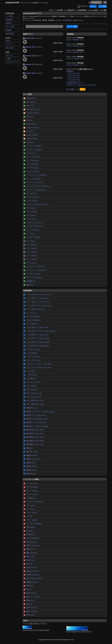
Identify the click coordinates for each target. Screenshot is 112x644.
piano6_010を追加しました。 (76, 65)
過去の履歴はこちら (73, 89)
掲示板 (8, 41)
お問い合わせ (10, 48)
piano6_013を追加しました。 (76, 46)
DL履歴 (8, 59)
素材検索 (9, 30)
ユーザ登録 (103, 6)
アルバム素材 (10, 27)
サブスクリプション (12, 62)
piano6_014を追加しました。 (76, 40)
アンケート (9, 44)
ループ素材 (9, 16)
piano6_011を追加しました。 (76, 59)
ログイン (93, 6)
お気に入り (9, 55)
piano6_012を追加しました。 (76, 52)
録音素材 (9, 23)
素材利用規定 (10, 34)
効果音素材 (9, 20)
